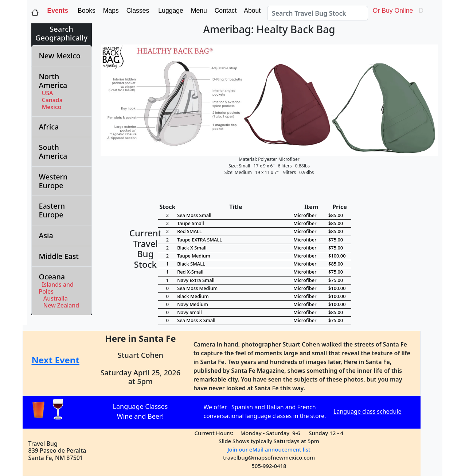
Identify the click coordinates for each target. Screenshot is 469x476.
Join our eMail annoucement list (269, 449)
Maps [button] (110, 11)
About (253, 11)
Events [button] (58, 11)
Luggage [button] (170, 11)
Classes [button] (137, 11)
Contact (225, 11)
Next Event (56, 360)
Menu (198, 11)
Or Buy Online (392, 11)
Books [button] (85, 11)
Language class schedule (367, 411)
